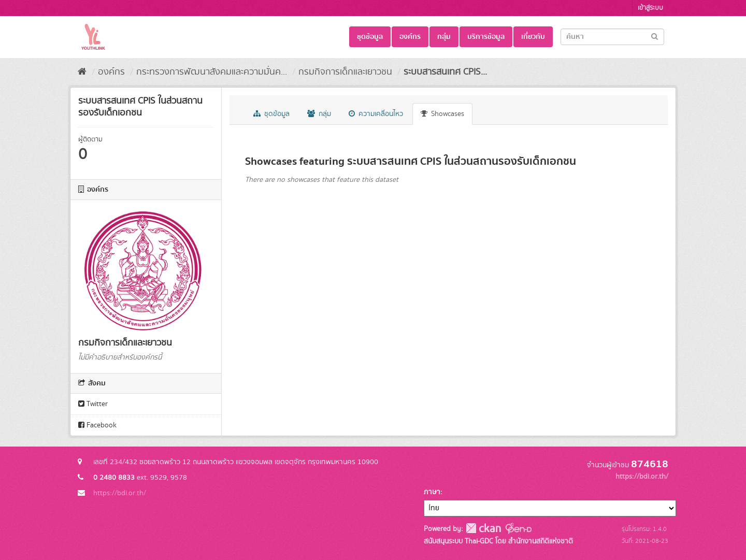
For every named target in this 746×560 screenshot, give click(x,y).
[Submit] (655, 36)
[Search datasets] (612, 37)
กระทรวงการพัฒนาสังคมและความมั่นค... (212, 72)
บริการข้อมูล (486, 37)
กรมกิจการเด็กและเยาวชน (345, 72)
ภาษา (432, 492)
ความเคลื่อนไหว (376, 114)
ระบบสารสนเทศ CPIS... (445, 72)
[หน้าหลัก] (82, 72)
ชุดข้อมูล (370, 37)
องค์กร (410, 37)
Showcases (442, 114)
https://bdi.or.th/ (120, 493)
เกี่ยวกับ (533, 37)
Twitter (93, 404)
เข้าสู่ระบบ (650, 8)
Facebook (97, 425)
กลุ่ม (444, 37)
